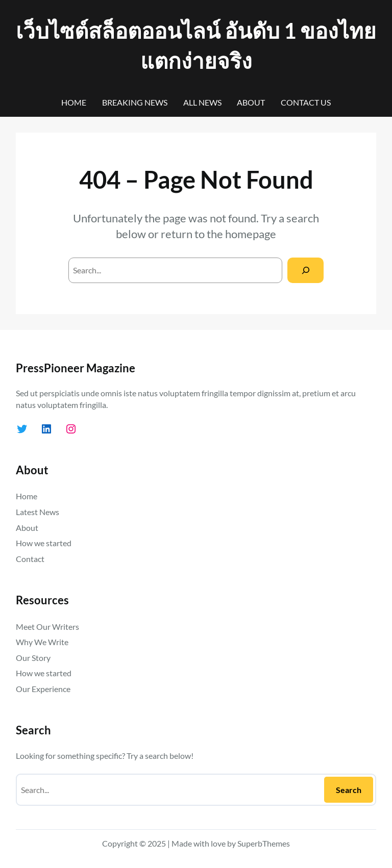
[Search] (305, 270)
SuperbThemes (264, 843)
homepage (251, 234)
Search (349, 790)
